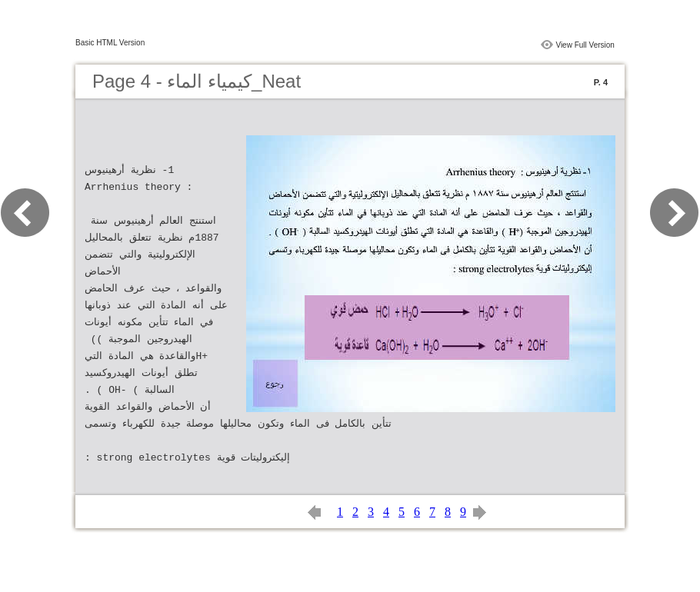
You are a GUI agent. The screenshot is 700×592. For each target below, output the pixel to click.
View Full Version (585, 45)
